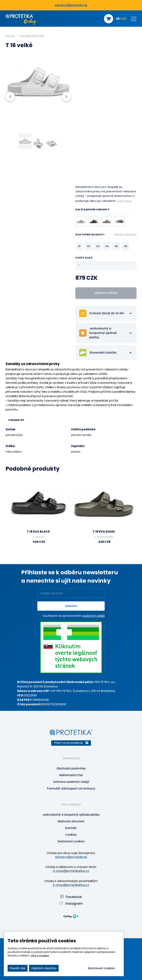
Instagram (71, 904)
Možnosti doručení (71, 821)
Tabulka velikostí (125, 234)
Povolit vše (18, 968)
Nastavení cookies (71, 841)
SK (118, 19)
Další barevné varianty (92, 210)
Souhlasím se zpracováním (74, 616)
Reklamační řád (71, 775)
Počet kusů (84, 258)
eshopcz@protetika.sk (71, 5)
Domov (10, 36)
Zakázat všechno (44, 968)
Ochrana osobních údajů (71, 782)
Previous (10, 97)
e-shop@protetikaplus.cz (71, 871)
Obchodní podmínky (71, 768)
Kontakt (71, 828)
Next (66, 97)
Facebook (71, 897)
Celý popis (124, 201)
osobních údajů (94, 616)
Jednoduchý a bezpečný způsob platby (71, 815)
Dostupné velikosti (106, 235)
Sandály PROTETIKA (32, 36)
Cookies (71, 835)
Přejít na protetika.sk (71, 743)
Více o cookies (40, 956)
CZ (124, 19)
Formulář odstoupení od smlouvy (71, 788)
